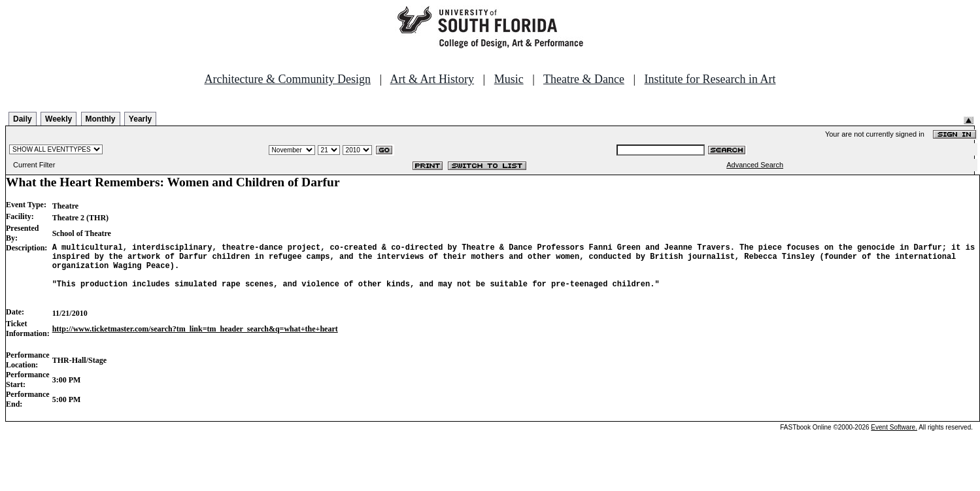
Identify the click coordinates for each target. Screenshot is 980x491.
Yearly (140, 119)
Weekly (59, 119)
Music (509, 79)
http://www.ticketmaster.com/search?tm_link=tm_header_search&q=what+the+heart (195, 343)
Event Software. (894, 441)
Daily (23, 119)
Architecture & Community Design (288, 79)
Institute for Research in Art (710, 79)
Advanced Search (755, 165)
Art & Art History (432, 79)
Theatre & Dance (584, 79)
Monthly (101, 119)
